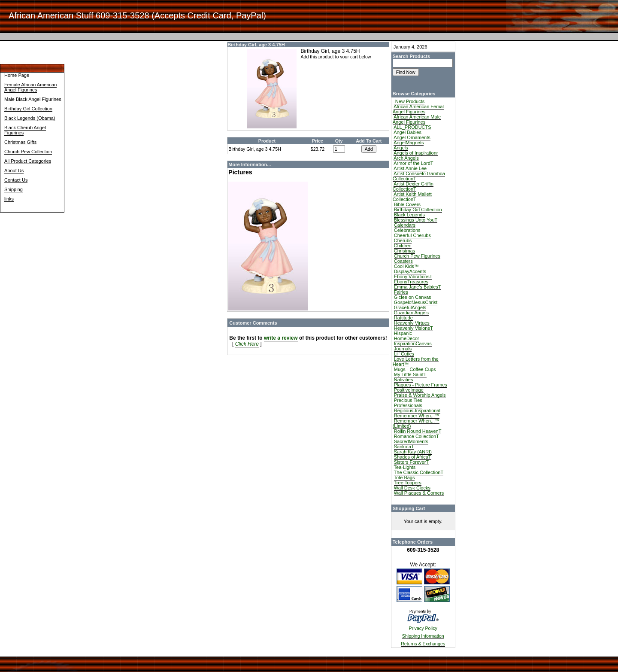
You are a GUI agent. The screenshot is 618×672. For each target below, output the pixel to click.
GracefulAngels (410, 307)
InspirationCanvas (413, 344)
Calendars (405, 225)
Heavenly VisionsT (414, 328)
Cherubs (403, 240)
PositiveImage (409, 390)
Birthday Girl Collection (28, 109)
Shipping (14, 189)
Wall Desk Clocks (412, 488)
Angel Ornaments (412, 137)
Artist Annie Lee (410, 168)
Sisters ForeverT (411, 462)
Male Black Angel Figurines (33, 99)
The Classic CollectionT (419, 472)
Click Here (247, 344)
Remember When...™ (417, 416)
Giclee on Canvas (413, 297)
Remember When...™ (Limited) (416, 423)
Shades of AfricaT (413, 457)
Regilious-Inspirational (417, 410)
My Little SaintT (410, 374)
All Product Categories (28, 161)
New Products (409, 101)
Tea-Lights (405, 467)
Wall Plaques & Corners (419, 493)
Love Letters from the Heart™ (416, 362)
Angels (401, 148)
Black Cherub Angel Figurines (25, 130)
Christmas (405, 251)
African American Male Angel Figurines (417, 119)
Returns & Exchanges (423, 644)
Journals (403, 349)
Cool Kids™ (406, 266)
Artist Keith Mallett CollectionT (412, 197)
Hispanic (403, 333)
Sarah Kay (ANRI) (413, 452)
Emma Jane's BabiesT (418, 287)
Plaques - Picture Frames (421, 385)
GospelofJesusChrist (416, 302)
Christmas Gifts (20, 142)
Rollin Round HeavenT (418, 431)
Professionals (408, 405)
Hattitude (403, 318)
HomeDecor (407, 338)
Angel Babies (407, 132)
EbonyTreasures (411, 282)
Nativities (404, 380)
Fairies (401, 292)
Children (403, 246)
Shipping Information (423, 636)
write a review (281, 338)
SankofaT (404, 447)
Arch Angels (406, 158)
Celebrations (407, 230)
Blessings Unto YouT (416, 220)
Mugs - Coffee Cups (415, 369)
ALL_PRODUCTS (412, 127)
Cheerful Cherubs (412, 235)
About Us (14, 170)
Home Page (17, 75)
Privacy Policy (423, 628)
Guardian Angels (411, 313)
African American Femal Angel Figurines (418, 109)
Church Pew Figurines (417, 256)
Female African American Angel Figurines (30, 87)
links (9, 199)
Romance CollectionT (417, 436)
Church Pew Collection (28, 152)
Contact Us (16, 180)
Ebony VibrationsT (413, 277)
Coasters (403, 261)
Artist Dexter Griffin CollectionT (413, 186)
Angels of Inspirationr (416, 153)
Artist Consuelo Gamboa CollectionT (419, 176)
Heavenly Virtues (412, 323)
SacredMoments (411, 441)
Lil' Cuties (404, 354)
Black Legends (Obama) (30, 118)
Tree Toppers (408, 483)
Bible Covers (407, 204)
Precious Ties (408, 400)
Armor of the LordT (413, 163)
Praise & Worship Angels (420, 395)
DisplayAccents (410, 271)
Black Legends (409, 215)
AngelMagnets (409, 143)
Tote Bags (404, 477)
